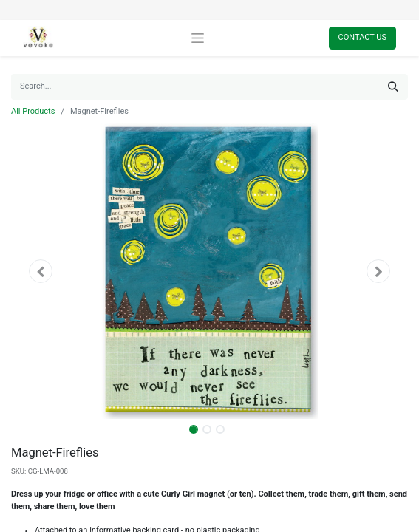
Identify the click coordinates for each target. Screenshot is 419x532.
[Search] (393, 87)
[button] (41, 271)
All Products (33, 111)
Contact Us (362, 37)
